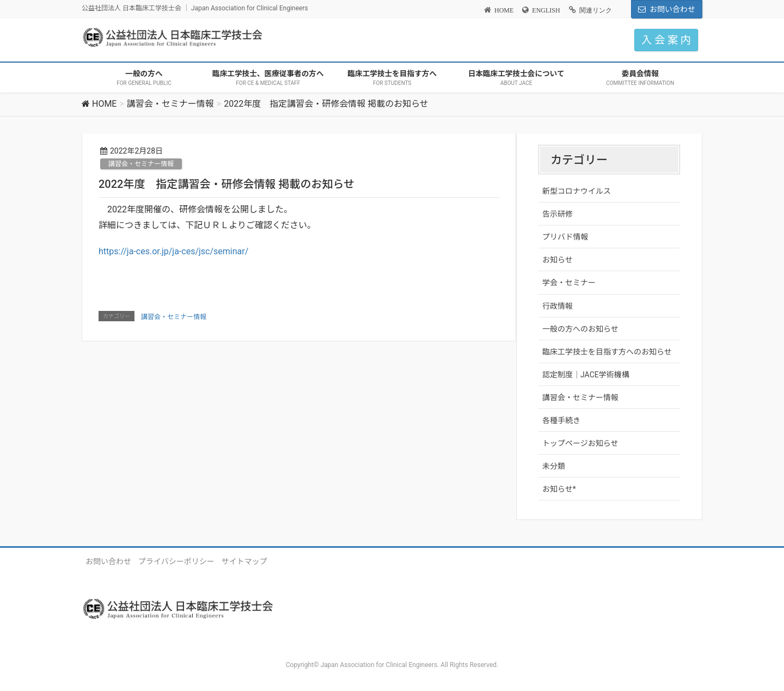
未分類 (554, 466)
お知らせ (558, 260)
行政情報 (558, 306)
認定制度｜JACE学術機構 (586, 375)
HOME (504, 10)
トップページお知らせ (580, 443)
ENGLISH (546, 10)
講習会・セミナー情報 (141, 164)
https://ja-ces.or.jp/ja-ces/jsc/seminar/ (173, 251)
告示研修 (558, 214)
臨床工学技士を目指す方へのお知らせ (607, 352)
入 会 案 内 (666, 40)
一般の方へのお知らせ (580, 329)
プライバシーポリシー (176, 561)
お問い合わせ (672, 9)
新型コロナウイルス (577, 191)
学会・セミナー (569, 283)
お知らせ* (559, 489)
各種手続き (561, 420)
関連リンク (596, 10)
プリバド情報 (565, 237)
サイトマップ (244, 561)
